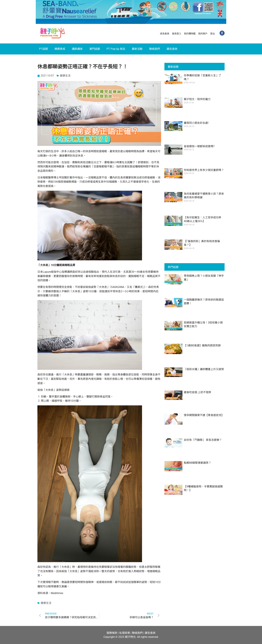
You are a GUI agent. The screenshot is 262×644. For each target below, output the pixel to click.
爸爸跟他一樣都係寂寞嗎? (199, 146)
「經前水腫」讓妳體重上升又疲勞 (204, 369)
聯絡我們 (155, 49)
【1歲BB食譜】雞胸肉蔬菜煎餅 (202, 345)
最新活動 (137, 49)
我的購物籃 (190, 34)
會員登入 (176, 34)
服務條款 (112, 633)
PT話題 (43, 49)
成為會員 (164, 34)
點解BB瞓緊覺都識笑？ (198, 463)
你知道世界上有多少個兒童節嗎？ (204, 170)
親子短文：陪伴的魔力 (197, 99)
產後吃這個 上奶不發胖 (198, 392)
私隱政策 (125, 633)
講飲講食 (77, 49)
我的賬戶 (203, 34)
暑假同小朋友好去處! (196, 123)
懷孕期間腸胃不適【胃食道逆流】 (204, 415)
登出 (213, 34)
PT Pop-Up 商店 (116, 49)
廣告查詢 (172, 49)
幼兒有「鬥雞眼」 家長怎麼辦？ (203, 440)
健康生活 (65, 76)
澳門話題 (95, 49)
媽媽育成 (60, 49)
